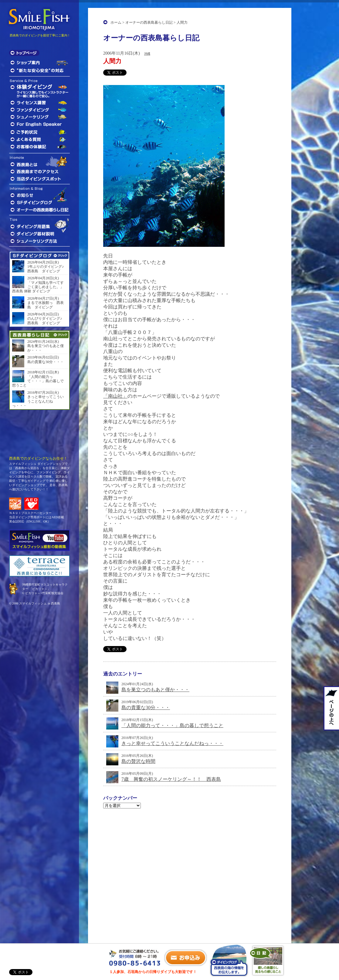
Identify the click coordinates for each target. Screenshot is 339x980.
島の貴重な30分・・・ (146, 708)
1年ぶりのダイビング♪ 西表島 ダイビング (47, 269)
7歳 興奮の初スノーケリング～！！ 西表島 (171, 779)
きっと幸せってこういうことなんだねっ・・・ (172, 743)
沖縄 (147, 54)
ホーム (116, 22)
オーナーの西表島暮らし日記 (149, 22)
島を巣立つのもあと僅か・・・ (155, 690)
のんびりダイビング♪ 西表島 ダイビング (46, 321)
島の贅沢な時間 (138, 761)
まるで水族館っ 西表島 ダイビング (46, 305)
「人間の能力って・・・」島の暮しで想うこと (172, 725)
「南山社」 (115, 396)
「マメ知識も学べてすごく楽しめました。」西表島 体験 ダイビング (38, 287)
